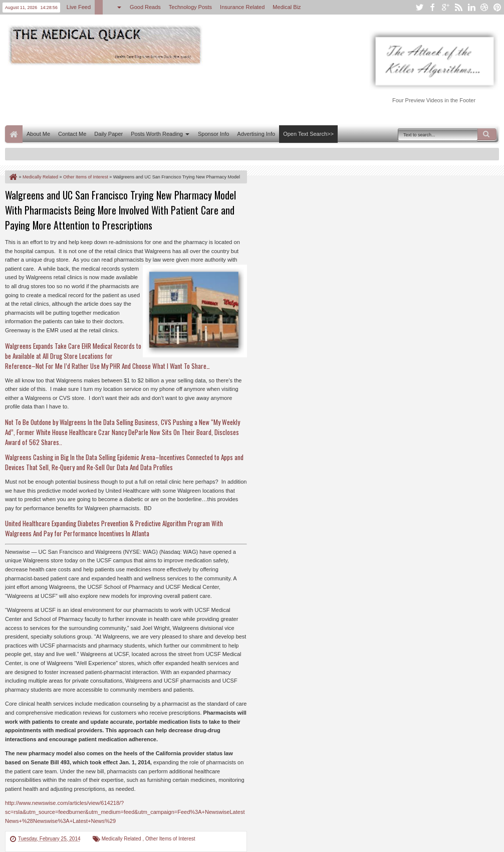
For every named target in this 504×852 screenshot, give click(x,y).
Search (487, 134)
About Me (38, 134)
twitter (419, 7)
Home (14, 134)
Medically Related (122, 839)
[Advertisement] (187, 94)
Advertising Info (256, 134)
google (445, 7)
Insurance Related (242, 7)
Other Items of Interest (170, 839)
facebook (432, 7)
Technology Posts (190, 7)
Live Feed (79, 7)
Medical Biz (287, 7)
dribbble (484, 7)
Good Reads (145, 7)
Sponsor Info (213, 134)
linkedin (471, 7)
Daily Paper (108, 134)
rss (458, 7)
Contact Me (72, 134)
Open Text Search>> (308, 134)
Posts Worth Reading (157, 134)
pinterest (497, 7)
